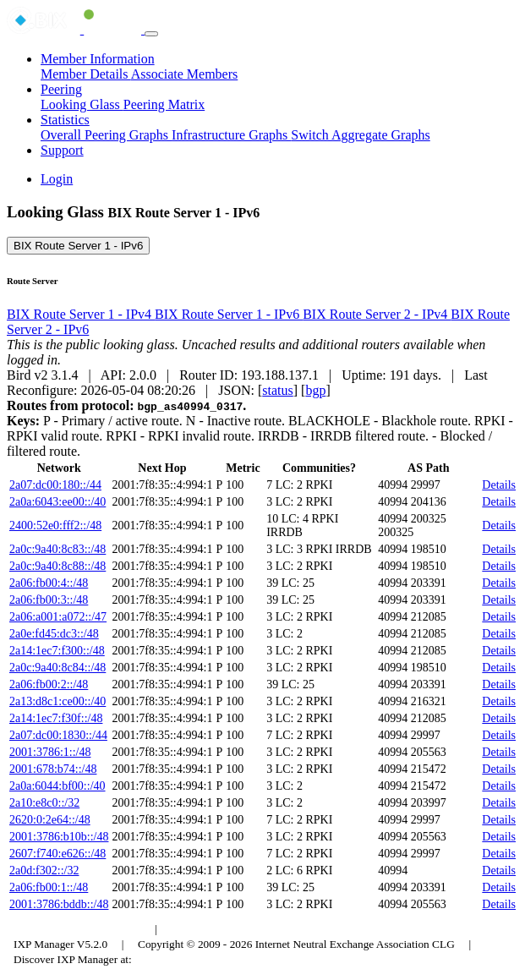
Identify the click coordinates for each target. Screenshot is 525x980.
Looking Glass (82, 104)
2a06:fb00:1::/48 (49, 887)
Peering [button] (61, 89)
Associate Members (185, 74)
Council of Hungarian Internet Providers (262, 929)
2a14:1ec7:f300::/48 (57, 651)
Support (62, 150)
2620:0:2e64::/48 (50, 820)
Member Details (86, 74)
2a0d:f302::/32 (44, 871)
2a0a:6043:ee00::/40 (57, 502)
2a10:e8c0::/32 (44, 803)
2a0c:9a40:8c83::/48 (57, 549)
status (277, 390)
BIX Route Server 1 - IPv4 (81, 314)
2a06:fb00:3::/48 (49, 600)
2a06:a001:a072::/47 (58, 617)
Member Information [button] (98, 59)
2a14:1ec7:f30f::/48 (56, 718)
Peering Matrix (164, 104)
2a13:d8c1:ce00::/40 (57, 701)
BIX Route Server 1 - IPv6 (78, 246)
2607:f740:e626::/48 (57, 854)
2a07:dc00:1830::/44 (58, 735)
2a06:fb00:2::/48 (49, 684)
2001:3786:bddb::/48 (59, 904)
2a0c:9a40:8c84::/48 (57, 668)
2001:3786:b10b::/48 (59, 837)
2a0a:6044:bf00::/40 (57, 786)
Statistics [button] (65, 120)
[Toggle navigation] (151, 34)
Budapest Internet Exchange (79, 929)
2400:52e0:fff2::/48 (55, 526)
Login (57, 179)
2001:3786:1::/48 (50, 752)
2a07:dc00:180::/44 (55, 485)
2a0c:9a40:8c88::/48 (57, 566)
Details (499, 485)
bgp (315, 390)
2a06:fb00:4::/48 (49, 583)
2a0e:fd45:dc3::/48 (54, 634)
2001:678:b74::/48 (53, 769)
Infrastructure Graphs (231, 135)
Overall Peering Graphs (106, 135)
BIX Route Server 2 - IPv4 (377, 314)
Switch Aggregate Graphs (360, 135)
